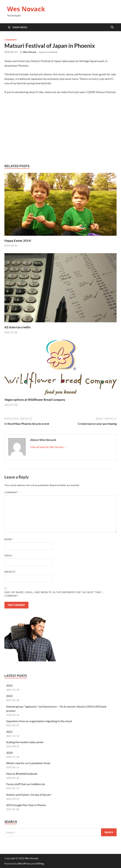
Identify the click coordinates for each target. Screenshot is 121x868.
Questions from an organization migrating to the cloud (39, 721)
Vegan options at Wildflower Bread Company (35, 400)
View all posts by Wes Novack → (49, 447)
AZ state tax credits (17, 327)
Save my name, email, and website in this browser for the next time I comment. (53, 594)
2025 (9, 685)
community (11, 40)
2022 (9, 696)
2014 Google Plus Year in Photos (26, 805)
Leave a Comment (48, 52)
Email (9, 556)
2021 (9, 732)
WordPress (24, 864)
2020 (9, 753)
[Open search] (112, 27)
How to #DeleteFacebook (22, 774)
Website (10, 572)
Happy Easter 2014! (18, 241)
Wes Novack (26, 9)
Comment (12, 492)
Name (9, 539)
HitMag (40, 864)
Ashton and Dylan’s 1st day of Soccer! (29, 795)
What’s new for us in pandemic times (28, 763)
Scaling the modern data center (25, 742)
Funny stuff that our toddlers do (26, 784)
